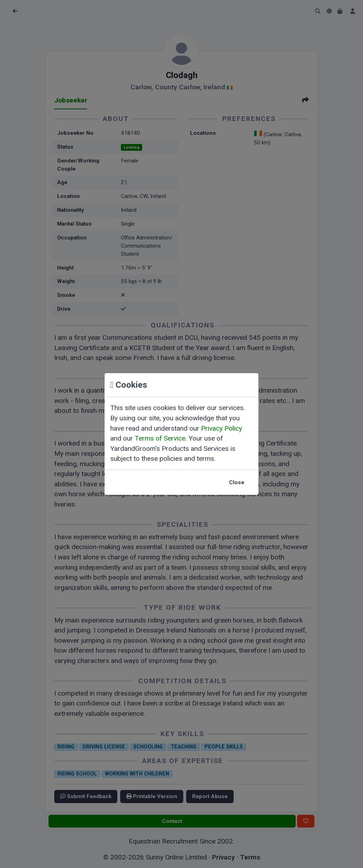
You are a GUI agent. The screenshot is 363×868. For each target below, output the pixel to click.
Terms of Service (160, 438)
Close (237, 482)
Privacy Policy (222, 428)
